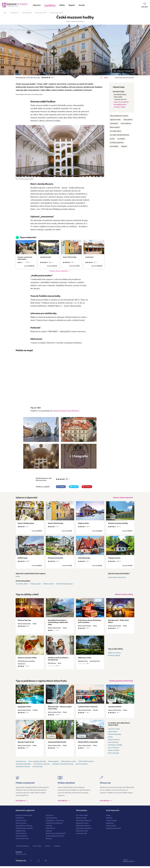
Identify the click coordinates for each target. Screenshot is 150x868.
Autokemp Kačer (46, 257)
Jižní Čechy (49, 817)
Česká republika (27, 13)
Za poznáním (114, 123)
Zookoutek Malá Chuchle (57, 744)
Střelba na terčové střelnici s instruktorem (58, 660)
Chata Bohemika (84, 559)
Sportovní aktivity (82, 766)
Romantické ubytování (84, 822)
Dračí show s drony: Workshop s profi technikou (90, 623)
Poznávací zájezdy (114, 657)
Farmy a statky (111, 827)
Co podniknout (50, 5)
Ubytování (37, 5)
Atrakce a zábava (114, 752)
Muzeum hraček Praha (26, 744)
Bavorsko (49, 840)
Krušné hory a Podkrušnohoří (56, 835)
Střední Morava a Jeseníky (24, 830)
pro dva (112, 139)
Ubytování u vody (82, 833)
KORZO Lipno (23, 559)
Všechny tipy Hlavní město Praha (121, 682)
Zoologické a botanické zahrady (63, 766)
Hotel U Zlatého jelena (26, 524)
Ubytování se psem (82, 825)
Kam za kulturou (126, 123)
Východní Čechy (21, 835)
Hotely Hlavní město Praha (117, 578)
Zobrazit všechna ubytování (59, 271)
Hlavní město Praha (41, 13)
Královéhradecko (52, 820)
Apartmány (110, 825)
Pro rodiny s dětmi (22, 584)
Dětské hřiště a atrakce (86, 763)
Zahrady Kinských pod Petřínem (66, 411)
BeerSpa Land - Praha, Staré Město (118, 623)
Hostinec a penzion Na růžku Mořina (25, 258)
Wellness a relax (49, 584)
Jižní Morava (20, 820)
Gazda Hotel (89, 257)
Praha (18, 577)
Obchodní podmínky (22, 848)
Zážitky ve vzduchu (114, 654)
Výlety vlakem (128, 120)
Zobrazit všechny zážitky (124, 595)
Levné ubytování (81, 835)
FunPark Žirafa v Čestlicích (88, 708)
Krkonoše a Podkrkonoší (24, 817)
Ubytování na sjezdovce (84, 830)
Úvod (5, 13)
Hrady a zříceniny (114, 741)
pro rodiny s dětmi (116, 131)
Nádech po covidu (84, 659)
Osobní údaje (37, 848)
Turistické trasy (21, 763)
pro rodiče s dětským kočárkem (120, 135)
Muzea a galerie (115, 127)
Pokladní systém (21, 856)
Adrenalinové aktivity (23, 768)
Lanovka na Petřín (115, 708)
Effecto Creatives (129, 862)
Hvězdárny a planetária (23, 766)
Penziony (109, 820)
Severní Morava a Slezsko (24, 827)
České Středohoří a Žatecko (55, 838)
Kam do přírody (113, 744)
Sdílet (106, 78)
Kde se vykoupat (113, 755)
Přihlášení (57, 848)
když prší (124, 146)
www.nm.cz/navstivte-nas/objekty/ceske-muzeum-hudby (122, 104)
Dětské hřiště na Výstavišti (88, 744)
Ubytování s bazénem (83, 827)
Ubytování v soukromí (113, 830)
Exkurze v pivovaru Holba (27, 659)
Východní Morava (22, 838)
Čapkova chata (83, 524)
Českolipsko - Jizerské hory (55, 822)
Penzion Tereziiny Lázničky (118, 524)
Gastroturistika (37, 768)
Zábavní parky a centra (69, 763)
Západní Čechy (21, 833)
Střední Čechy (50, 830)
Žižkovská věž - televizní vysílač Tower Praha (60, 710)
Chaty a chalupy (111, 822)
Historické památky (115, 736)
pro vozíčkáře (114, 146)
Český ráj (49, 827)
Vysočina (49, 833)
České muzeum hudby (56, 13)
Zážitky (62, 5)
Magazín (72, 5)
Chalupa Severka (114, 559)
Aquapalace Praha (24, 708)
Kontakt (82, 5)
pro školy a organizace (117, 143)
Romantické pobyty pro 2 (65, 584)
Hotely (108, 817)
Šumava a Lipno (21, 825)
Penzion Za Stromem (56, 559)
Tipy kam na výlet (115, 120)
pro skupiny (121, 139)
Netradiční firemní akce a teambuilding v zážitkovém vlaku (58, 624)
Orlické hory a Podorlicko (54, 825)
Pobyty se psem (36, 584)
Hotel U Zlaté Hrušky (70, 257)
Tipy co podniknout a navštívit (119, 116)
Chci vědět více (21, 802)
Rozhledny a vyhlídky (115, 747)
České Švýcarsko (21, 822)
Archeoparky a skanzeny (42, 766)
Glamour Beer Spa (24, 621)
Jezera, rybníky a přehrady (37, 763)
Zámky (110, 739)
